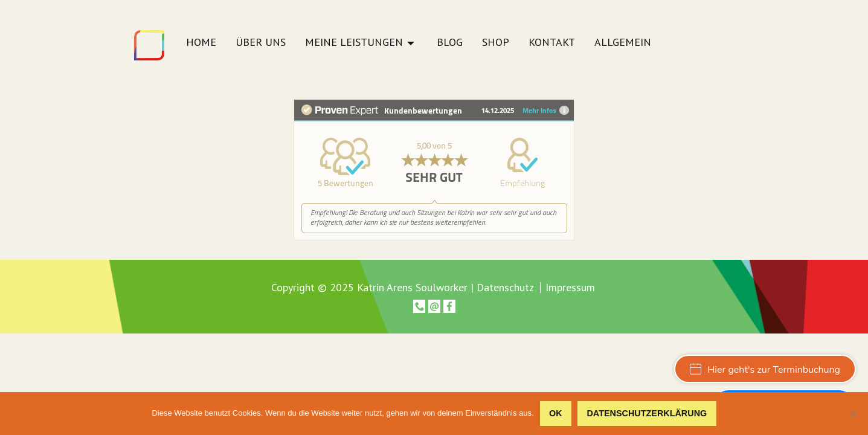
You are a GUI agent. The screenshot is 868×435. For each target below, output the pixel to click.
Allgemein (623, 43)
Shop (496, 43)
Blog (450, 43)
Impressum (570, 288)
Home (201, 43)
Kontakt (552, 43)
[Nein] (853, 414)
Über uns (261, 43)
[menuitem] (201, 46)
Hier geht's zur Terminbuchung (765, 370)
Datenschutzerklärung (647, 413)
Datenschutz (505, 287)
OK (556, 413)
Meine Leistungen (354, 43)
